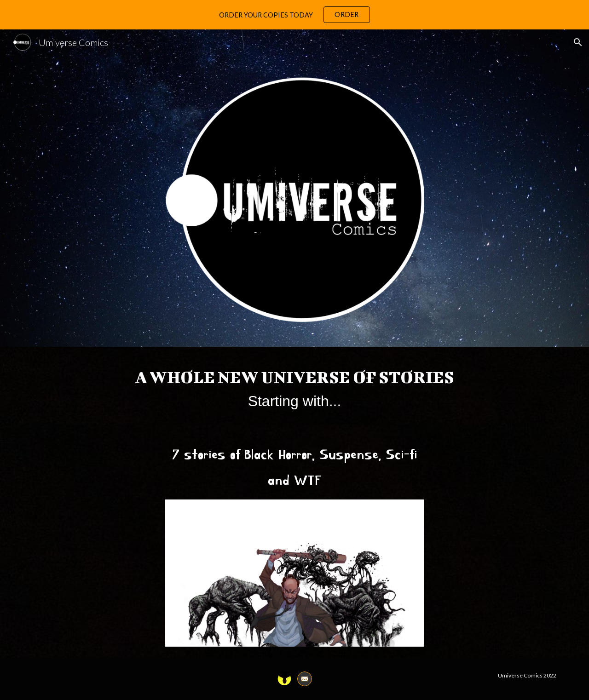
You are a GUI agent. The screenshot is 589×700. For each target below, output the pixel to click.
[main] (294, 386)
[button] (578, 42)
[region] (294, 15)
